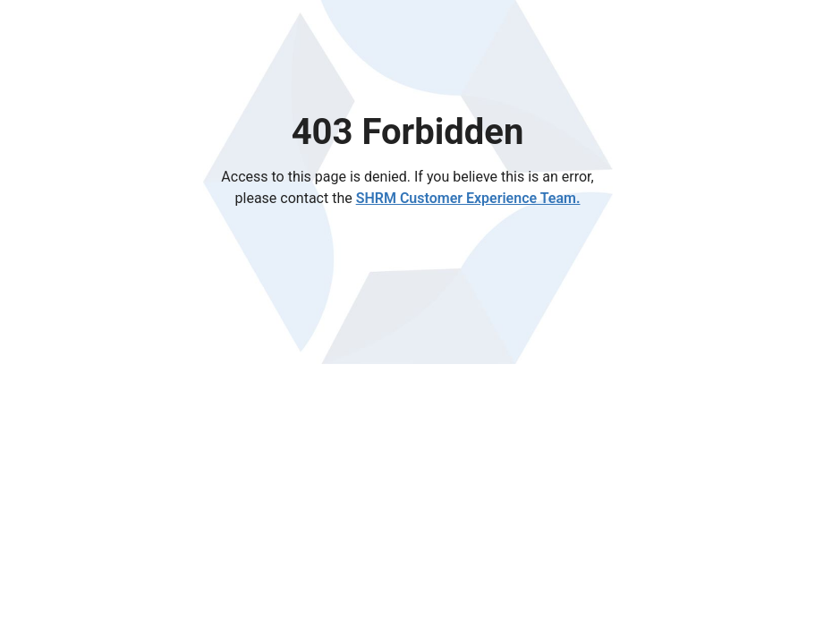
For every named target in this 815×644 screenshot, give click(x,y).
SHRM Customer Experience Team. (468, 198)
